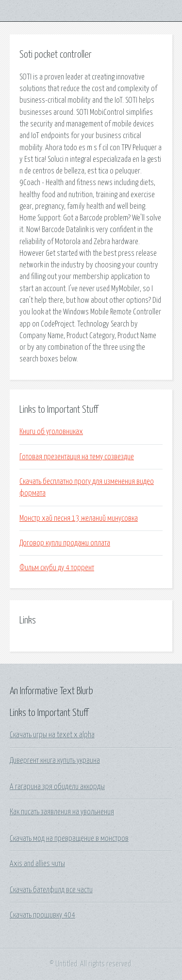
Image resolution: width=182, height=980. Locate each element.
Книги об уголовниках (51, 432)
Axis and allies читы (37, 864)
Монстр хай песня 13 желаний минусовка (79, 518)
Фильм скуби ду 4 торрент (57, 568)
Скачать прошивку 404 (42, 915)
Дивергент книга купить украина (55, 761)
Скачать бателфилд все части (51, 890)
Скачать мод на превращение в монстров (69, 839)
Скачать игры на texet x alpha (52, 735)
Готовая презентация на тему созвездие (77, 457)
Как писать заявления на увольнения (62, 812)
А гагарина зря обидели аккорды (57, 787)
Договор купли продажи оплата (65, 543)
